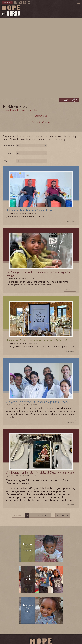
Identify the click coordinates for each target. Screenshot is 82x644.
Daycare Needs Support (28, 547)
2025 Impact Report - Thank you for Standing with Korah (38, 274)
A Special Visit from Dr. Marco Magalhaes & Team (37, 402)
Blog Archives (41, 116)
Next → (65, 515)
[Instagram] (21, 2)
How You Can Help (28, 609)
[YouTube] (25, 2)
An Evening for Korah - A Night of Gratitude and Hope (40, 473)
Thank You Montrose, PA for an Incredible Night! (37, 340)
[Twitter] (29, 2)
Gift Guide (28, 578)
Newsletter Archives (41, 122)
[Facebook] (16, 2)
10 (58, 515)
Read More (70, 222)
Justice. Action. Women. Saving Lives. (30, 210)
